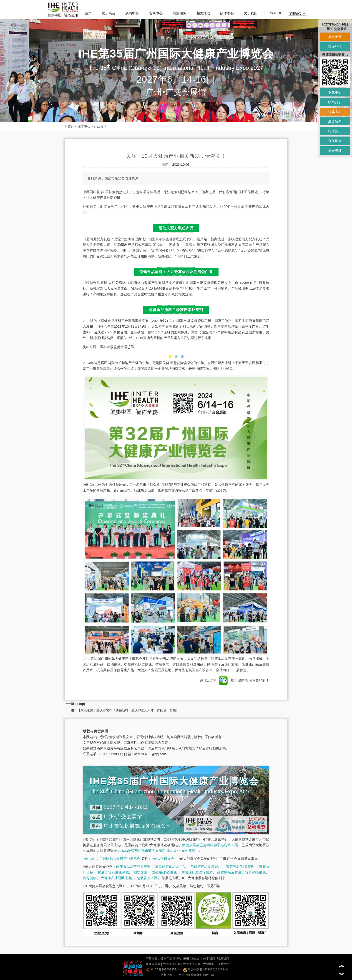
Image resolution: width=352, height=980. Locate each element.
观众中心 (156, 13)
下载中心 (335, 92)
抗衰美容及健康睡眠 (113, 872)
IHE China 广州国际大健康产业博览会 (112, 859)
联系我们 (223, 958)
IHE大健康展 (233, 680)
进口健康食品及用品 (171, 867)
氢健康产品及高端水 (206, 867)
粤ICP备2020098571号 (164, 969)
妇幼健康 (140, 872)
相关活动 (203, 13)
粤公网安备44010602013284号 (206, 969)
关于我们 (251, 13)
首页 (88, 13)
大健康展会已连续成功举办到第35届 (210, 845)
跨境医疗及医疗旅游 (197, 872)
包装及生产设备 (149, 878)
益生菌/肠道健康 (164, 872)
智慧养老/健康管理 (240, 867)
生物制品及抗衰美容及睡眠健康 (241, 872)
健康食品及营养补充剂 (133, 867)
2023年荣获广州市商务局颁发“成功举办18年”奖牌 (158, 851)
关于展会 (108, 13)
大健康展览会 (192, 964)
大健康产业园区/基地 (117, 878)
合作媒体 (335, 141)
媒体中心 (227, 13)
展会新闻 (335, 121)
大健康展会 (153, 964)
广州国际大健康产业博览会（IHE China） (173, 958)
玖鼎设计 (223, 964)
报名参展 (335, 37)
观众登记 (335, 47)
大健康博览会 (172, 964)
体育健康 (90, 878)
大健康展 (209, 964)
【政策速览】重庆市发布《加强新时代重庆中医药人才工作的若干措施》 (128, 710)
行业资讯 (100, 126)
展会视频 (335, 151)
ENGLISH (275, 13)
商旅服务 (180, 13)
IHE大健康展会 (163, 859)
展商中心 (132, 13)
